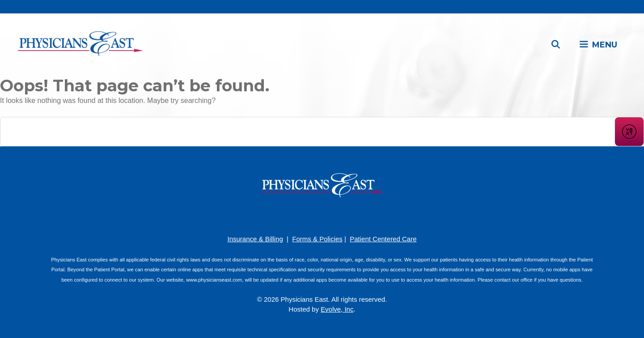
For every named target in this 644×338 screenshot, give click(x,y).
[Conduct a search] (308, 132)
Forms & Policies (317, 239)
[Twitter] (349, 215)
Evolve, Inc (337, 309)
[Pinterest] (309, 215)
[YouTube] (322, 215)
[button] (598, 45)
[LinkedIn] (335, 215)
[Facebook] (295, 215)
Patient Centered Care (383, 239)
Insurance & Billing (255, 239)
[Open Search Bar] (556, 45)
